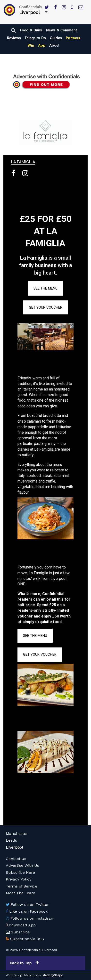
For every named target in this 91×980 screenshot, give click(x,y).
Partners (73, 38)
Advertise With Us (22, 865)
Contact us (16, 859)
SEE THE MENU (45, 288)
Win (31, 45)
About (54, 45)
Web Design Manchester (24, 975)
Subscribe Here (20, 872)
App (42, 45)
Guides (56, 38)
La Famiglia (23, 162)
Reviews (14, 38)
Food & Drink (31, 30)
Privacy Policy (19, 879)
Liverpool (14, 847)
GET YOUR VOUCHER (46, 307)
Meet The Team (21, 893)
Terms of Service (21, 886)
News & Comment (62, 30)
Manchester (17, 834)
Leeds (11, 840)
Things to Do (35, 38)
